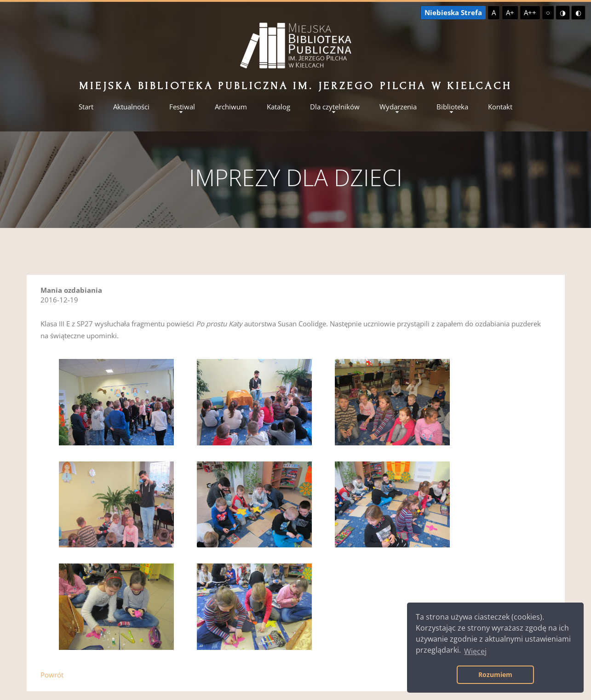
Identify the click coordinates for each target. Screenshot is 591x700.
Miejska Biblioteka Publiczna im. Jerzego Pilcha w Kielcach (295, 86)
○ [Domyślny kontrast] (548, 12)
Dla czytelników (335, 107)
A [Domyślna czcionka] (494, 12)
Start (86, 107)
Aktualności (131, 107)
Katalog (278, 107)
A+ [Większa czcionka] (510, 12)
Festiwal (182, 107)
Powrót (52, 675)
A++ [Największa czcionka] (530, 12)
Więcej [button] (475, 651)
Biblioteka (452, 107)
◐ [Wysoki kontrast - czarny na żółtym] (578, 12)
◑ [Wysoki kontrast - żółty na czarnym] (563, 12)
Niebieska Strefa (453, 12)
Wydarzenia (398, 107)
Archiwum (231, 107)
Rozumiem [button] (495, 674)
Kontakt (500, 107)
